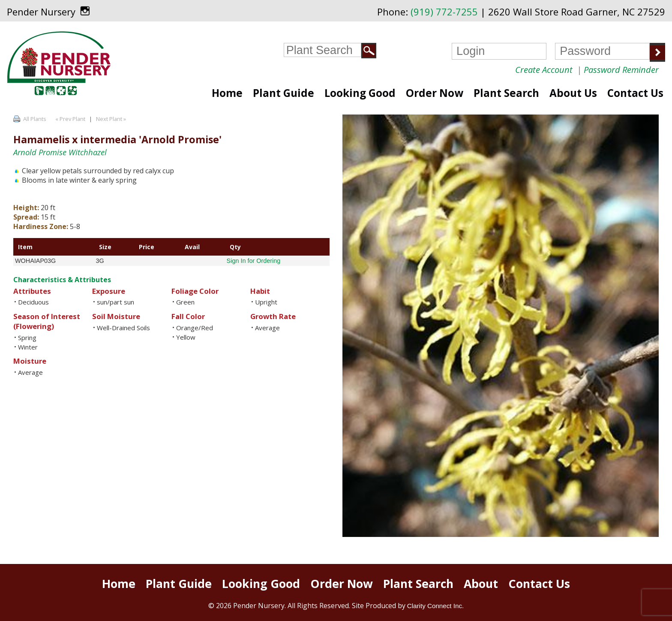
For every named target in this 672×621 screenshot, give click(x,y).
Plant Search (506, 93)
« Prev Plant (70, 119)
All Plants (35, 119)
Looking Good (360, 93)
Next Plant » (112, 119)
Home (227, 93)
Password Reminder (621, 70)
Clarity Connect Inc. (436, 606)
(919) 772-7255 (444, 12)
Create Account (544, 70)
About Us (573, 93)
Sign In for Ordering (254, 261)
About (481, 584)
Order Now (435, 93)
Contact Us (635, 93)
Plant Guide (283, 93)
